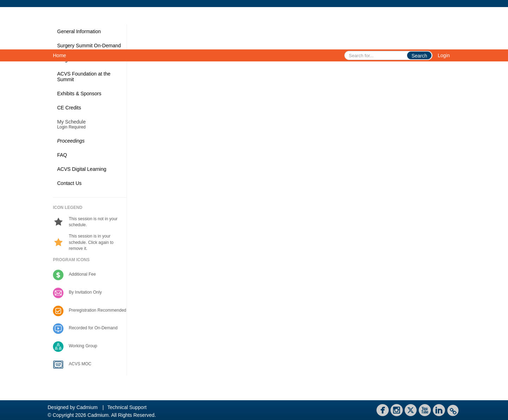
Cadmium (87, 407)
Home (59, 55)
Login (444, 55)
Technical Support (127, 407)
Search (419, 56)
